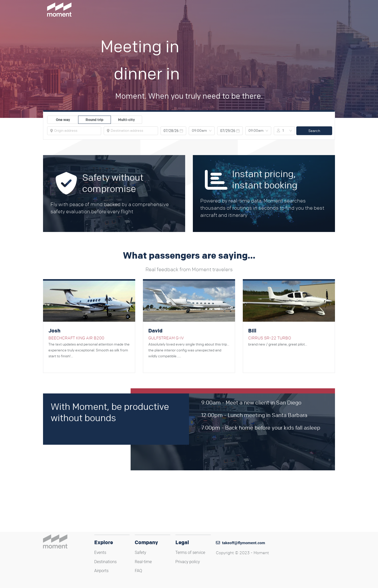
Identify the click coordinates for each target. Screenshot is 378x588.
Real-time (143, 562)
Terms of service (190, 552)
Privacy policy (188, 562)
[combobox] (76, 131)
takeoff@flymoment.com (244, 543)
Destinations (106, 562)
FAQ (138, 571)
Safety (140, 552)
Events (100, 552)
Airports (101, 571)
